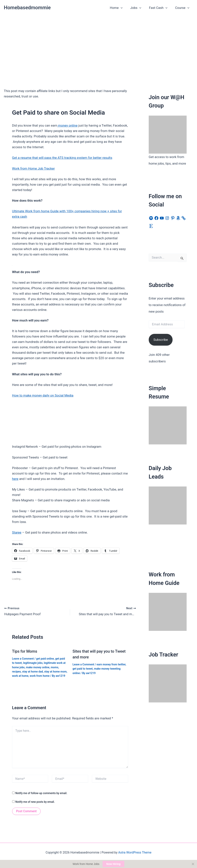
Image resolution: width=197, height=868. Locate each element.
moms (55, 667)
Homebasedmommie (27, 8)
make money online (38, 667)
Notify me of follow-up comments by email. (41, 793)
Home (120, 8)
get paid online (45, 658)
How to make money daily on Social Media (43, 395)
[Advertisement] (98, 45)
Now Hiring (114, 864)
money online (67, 125)
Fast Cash (160, 8)
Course (183, 8)
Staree (17, 532)
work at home (20, 675)
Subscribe (161, 340)
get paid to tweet (83, 668)
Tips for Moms (25, 651)
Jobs (139, 8)
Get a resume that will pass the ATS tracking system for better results (62, 158)
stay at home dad (33, 671)
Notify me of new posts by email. (35, 801)
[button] (125, 8)
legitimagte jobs (33, 662)
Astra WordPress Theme (135, 852)
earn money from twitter (111, 664)
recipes (17, 671)
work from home (40, 675)
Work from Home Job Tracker (33, 168)
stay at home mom (56, 671)
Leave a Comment (23, 658)
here (15, 479)
